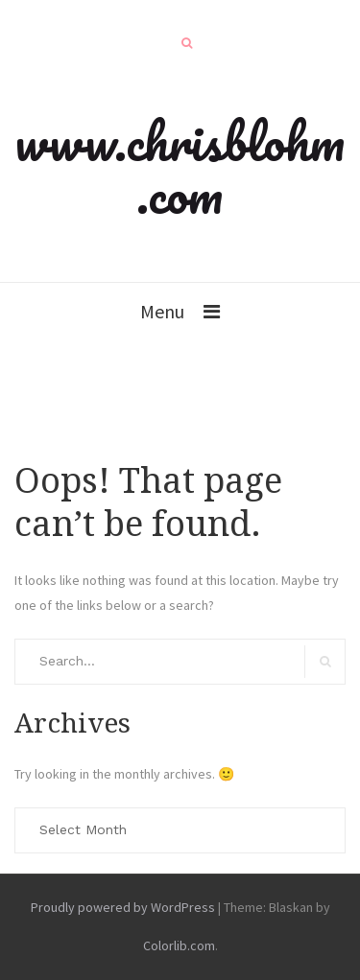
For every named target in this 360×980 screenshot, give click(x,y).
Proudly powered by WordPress (123, 907)
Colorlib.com (179, 945)
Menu (162, 311)
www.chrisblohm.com (180, 167)
